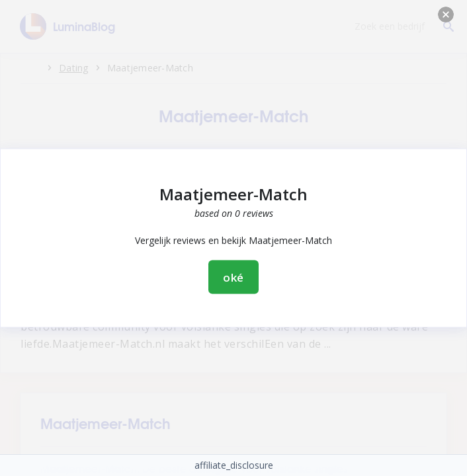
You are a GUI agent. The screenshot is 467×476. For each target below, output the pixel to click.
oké (234, 277)
